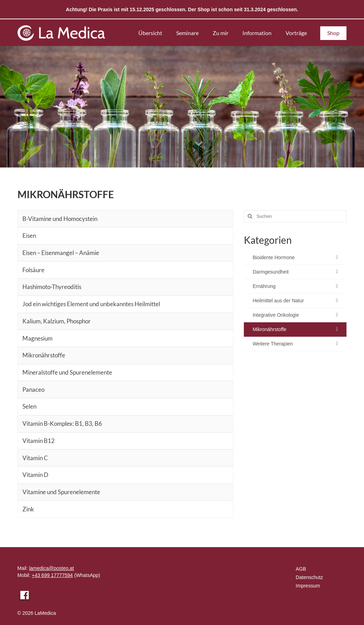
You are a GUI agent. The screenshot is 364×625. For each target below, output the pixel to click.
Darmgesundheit (271, 272)
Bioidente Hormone (274, 257)
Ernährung (264, 286)
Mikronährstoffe (269, 329)
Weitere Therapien (273, 344)
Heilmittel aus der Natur (278, 301)
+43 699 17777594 (52, 575)
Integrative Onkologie (276, 315)
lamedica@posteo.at (51, 568)
